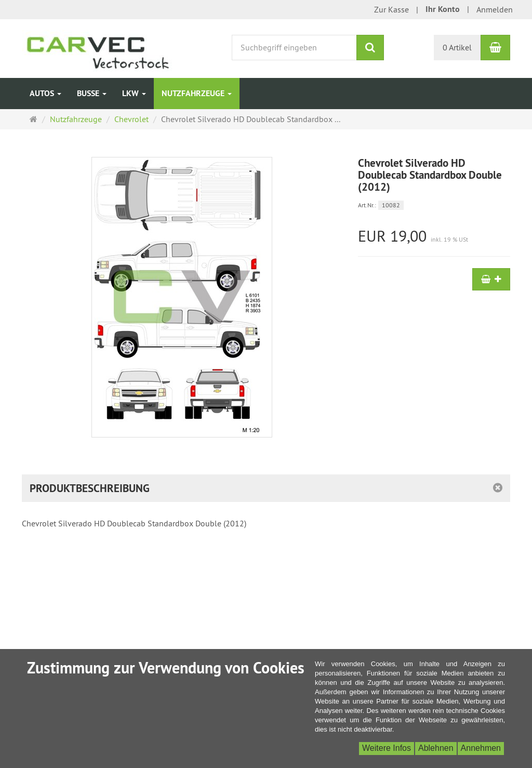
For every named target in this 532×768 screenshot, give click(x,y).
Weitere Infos (387, 748)
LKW (134, 93)
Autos (45, 93)
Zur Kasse (391, 9)
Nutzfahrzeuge (197, 93)
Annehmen (481, 748)
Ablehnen (436, 748)
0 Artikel (457, 47)
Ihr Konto (443, 9)
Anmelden (495, 9)
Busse (92, 93)
